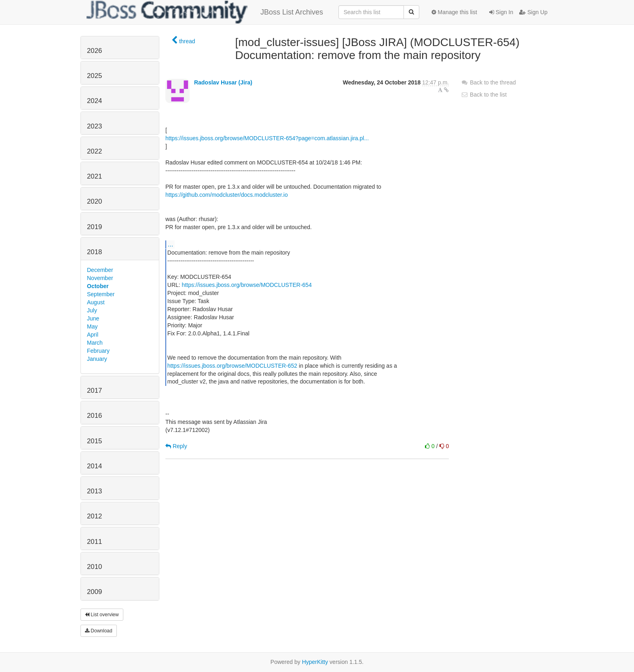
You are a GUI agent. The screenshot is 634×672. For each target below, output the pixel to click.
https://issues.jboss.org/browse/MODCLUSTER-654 (247, 285)
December (100, 270)
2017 (94, 391)
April (93, 335)
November (100, 278)
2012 (94, 516)
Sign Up (533, 12)
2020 (94, 201)
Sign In (501, 12)
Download (99, 631)
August (96, 302)
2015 (94, 441)
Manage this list (454, 12)
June (93, 318)
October (98, 286)
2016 (94, 416)
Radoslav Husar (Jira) (223, 82)
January (97, 359)
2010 (94, 567)
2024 (94, 101)
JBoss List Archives (205, 12)
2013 (94, 491)
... (170, 244)
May (92, 327)
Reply (176, 446)
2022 (94, 151)
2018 (94, 252)
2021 (94, 176)
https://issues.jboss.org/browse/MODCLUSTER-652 (232, 366)
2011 (94, 542)
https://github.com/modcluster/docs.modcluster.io (227, 195)
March (95, 343)
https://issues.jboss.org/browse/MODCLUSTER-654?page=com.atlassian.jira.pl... (267, 138)
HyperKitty (315, 662)
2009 (94, 592)
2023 (94, 126)
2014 (94, 466)
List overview (102, 615)
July (92, 310)
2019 (94, 227)
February (98, 351)
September (101, 294)
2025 (94, 76)
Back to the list (484, 95)
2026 (94, 51)
